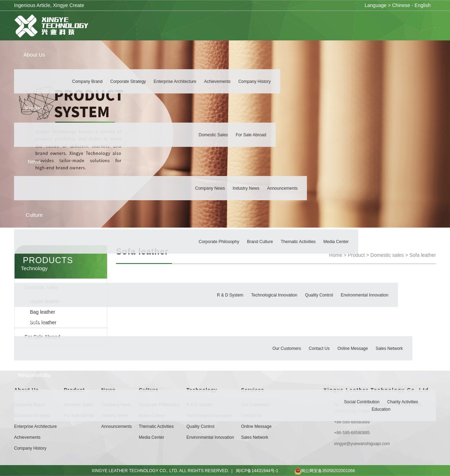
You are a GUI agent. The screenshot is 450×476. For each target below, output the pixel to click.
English (423, 5)
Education (381, 410)
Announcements (282, 189)
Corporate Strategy (128, 82)
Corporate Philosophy (219, 242)
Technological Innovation (274, 295)
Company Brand (87, 82)
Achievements (217, 82)
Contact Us (319, 349)
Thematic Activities (298, 242)
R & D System (230, 295)
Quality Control (319, 295)
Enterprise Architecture (175, 82)
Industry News (246, 189)
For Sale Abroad (251, 135)
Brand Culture (260, 242)
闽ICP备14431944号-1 (257, 471)
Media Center (336, 242)
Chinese (401, 5)
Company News (210, 189)
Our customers (287, 349)
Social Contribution (362, 402)
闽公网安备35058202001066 (318, 471)
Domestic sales (213, 135)
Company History (255, 82)
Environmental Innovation (364, 295)
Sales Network (389, 349)
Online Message (353, 349)
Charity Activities (403, 402)
